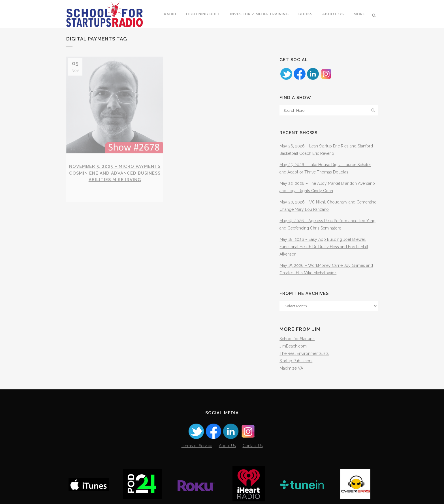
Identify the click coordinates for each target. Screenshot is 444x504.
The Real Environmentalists (304, 353)
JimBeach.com (293, 346)
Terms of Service (197, 446)
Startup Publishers (296, 361)
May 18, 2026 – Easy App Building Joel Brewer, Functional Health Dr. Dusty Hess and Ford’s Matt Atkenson (324, 247)
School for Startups (297, 339)
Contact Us (253, 446)
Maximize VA (291, 368)
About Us (227, 446)
